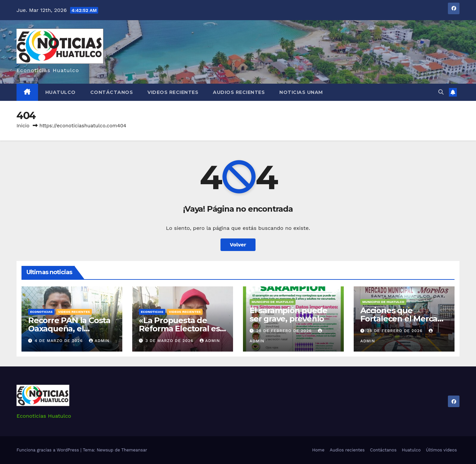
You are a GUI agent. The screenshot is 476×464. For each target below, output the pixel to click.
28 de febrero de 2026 (285, 331)
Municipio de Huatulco (273, 302)
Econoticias (41, 312)
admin (99, 341)
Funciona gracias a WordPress (48, 450)
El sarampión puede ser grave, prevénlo (288, 315)
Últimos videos (441, 450)
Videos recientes (173, 92)
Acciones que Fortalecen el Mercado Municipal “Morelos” (404, 319)
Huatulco (60, 92)
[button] (441, 92)
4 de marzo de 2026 (59, 341)
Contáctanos (112, 92)
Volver (238, 245)
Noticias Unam (301, 92)
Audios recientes (239, 92)
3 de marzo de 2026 (170, 341)
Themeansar (134, 450)
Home (318, 450)
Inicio (23, 126)
